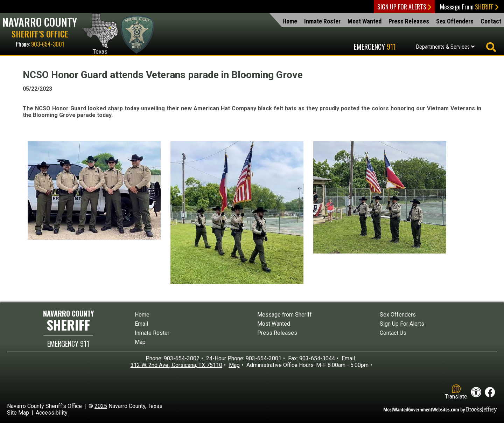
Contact (491, 21)
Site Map (18, 413)
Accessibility (52, 413)
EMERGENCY (68, 344)
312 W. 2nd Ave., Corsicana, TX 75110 (176, 365)
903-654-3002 (182, 358)
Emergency (375, 47)
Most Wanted (365, 21)
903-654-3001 (48, 44)
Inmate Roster (322, 21)
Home (290, 21)
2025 (101, 406)
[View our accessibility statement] (476, 392)
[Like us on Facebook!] (490, 392)
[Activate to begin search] (491, 47)
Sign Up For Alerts (404, 7)
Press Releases (409, 21)
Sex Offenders (455, 21)
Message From (469, 7)
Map (140, 342)
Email (141, 324)
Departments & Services (445, 47)
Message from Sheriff (285, 315)
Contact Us (393, 333)
